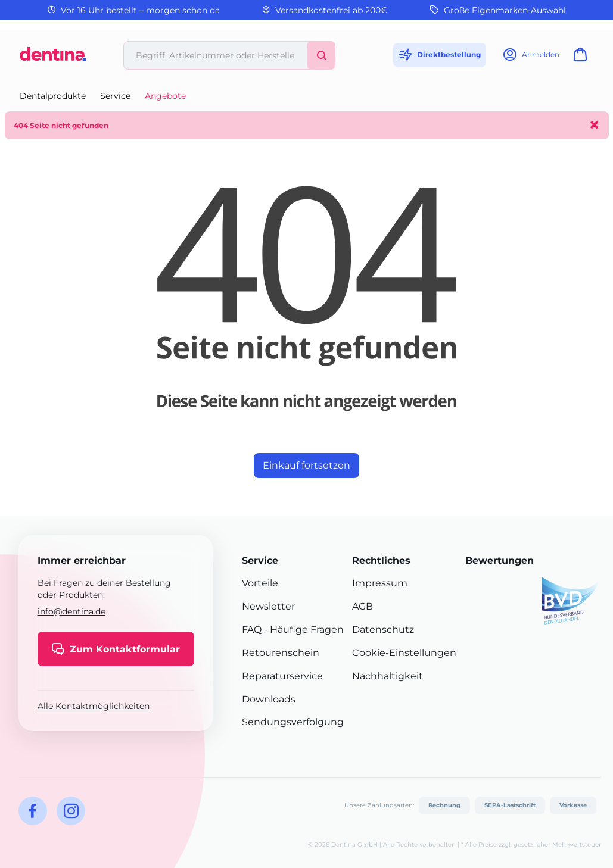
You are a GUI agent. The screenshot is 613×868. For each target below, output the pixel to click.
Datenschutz (383, 630)
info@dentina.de (71, 611)
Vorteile (260, 583)
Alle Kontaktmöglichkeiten (94, 706)
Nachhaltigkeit (388, 676)
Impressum (380, 583)
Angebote (165, 96)
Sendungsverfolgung (293, 722)
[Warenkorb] (583, 58)
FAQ (252, 630)
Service (115, 96)
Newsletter (268, 606)
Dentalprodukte (53, 96)
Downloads (269, 699)
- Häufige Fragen (303, 630)
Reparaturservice (282, 676)
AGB (362, 606)
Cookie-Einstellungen (404, 653)
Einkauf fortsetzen (306, 465)
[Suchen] (321, 55)
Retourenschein (281, 653)
